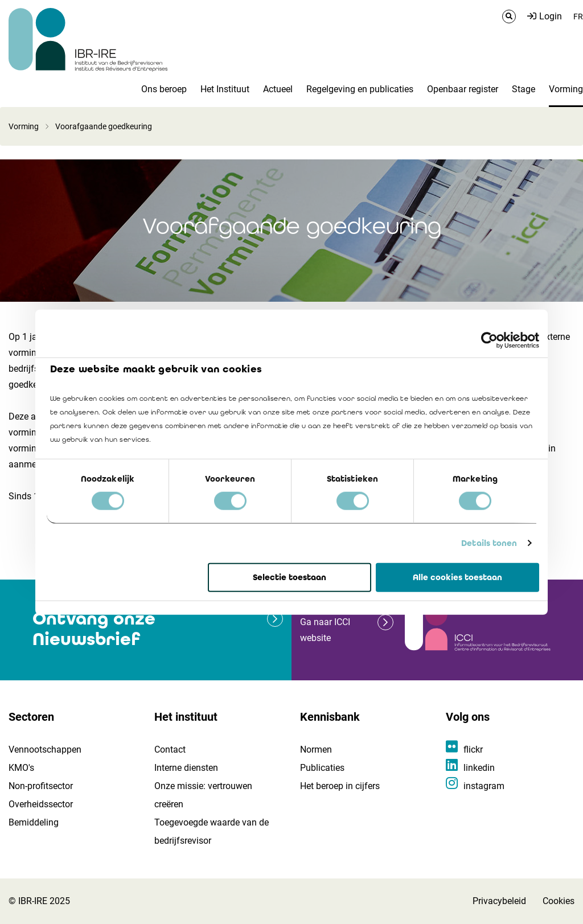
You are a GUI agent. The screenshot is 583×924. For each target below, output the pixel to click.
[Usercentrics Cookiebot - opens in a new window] (489, 340)
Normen (316, 750)
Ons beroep (164, 89)
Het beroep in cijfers (340, 786)
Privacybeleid (499, 901)
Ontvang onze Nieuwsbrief (94, 629)
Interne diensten (186, 768)
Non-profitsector (41, 786)
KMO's (21, 768)
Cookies (559, 901)
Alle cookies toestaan (457, 577)
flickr (473, 750)
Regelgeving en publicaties (360, 89)
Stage (524, 89)
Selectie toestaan (290, 577)
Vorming (566, 89)
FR (578, 17)
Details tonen (489, 543)
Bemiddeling (34, 822)
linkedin (479, 768)
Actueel (278, 89)
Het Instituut (225, 89)
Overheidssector (41, 804)
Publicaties (322, 768)
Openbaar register (463, 89)
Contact (170, 750)
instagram (484, 786)
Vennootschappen (45, 750)
